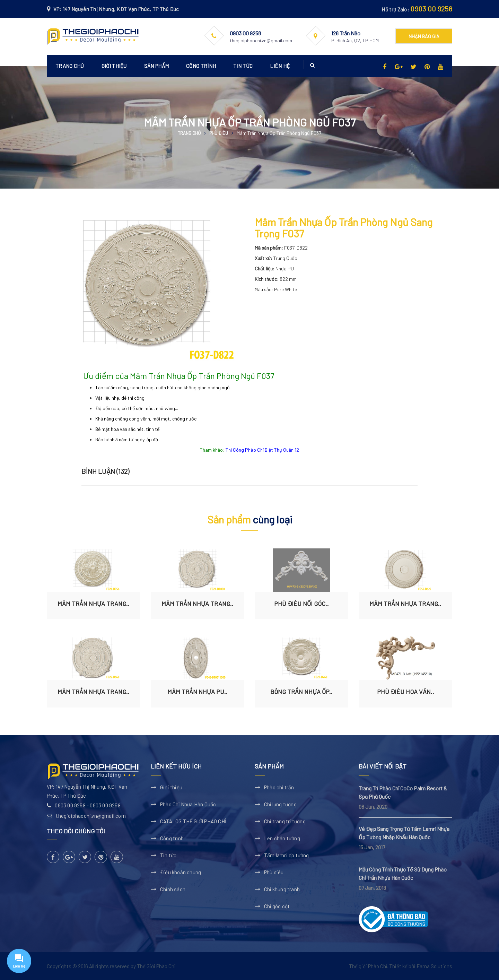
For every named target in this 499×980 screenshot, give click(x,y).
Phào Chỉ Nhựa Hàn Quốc (188, 804)
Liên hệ (280, 66)
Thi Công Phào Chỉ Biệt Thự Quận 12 (262, 450)
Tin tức (243, 66)
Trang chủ (70, 66)
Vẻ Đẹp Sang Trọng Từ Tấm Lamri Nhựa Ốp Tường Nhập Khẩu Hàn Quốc (404, 833)
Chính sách (173, 889)
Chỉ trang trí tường (285, 821)
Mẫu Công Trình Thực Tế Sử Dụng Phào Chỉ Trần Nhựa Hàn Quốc (403, 873)
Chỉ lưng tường (280, 804)
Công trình (201, 66)
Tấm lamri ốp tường (287, 855)
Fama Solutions (434, 966)
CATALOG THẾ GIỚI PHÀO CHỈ (193, 821)
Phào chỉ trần (279, 787)
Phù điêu (219, 133)
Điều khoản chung (181, 872)
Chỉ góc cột (277, 906)
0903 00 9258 (431, 9)
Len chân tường (282, 838)
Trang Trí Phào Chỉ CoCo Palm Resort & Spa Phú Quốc (403, 792)
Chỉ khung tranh (282, 889)
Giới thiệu (114, 66)
